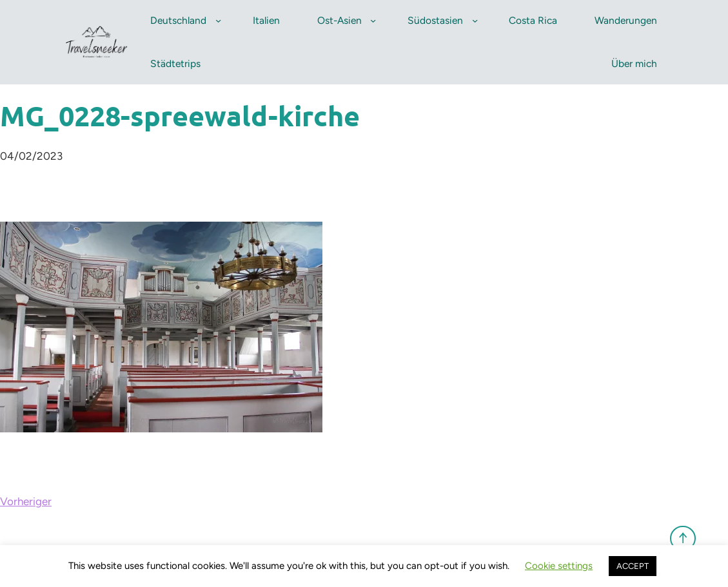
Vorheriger (26, 501)
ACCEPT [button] (633, 566)
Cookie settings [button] (559, 566)
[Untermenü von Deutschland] (218, 20)
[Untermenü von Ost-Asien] (373, 20)
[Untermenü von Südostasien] (475, 20)
